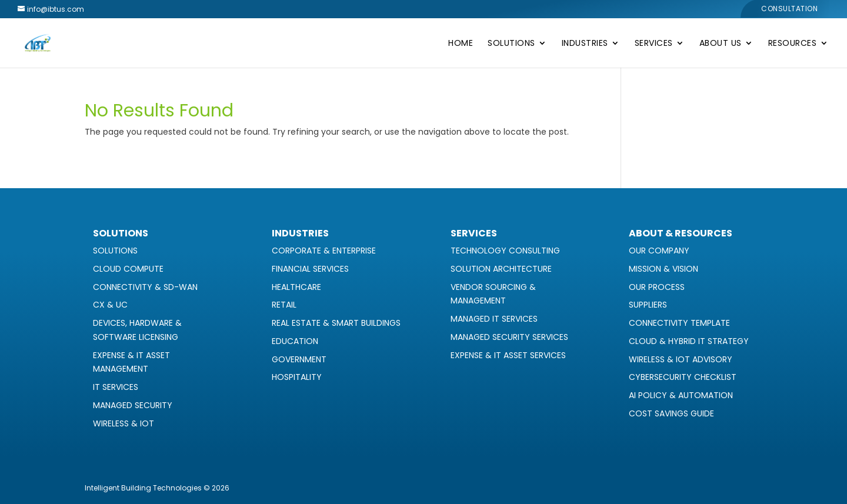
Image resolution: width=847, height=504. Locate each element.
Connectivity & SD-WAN (145, 287)
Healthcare (296, 287)
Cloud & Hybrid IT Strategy (689, 341)
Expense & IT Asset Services (508, 355)
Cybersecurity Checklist (683, 377)
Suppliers (648, 305)
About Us (721, 44)
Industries (585, 44)
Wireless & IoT (124, 423)
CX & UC (110, 305)
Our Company (659, 251)
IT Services (116, 387)
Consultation (789, 9)
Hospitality (297, 377)
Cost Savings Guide (671, 413)
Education (295, 341)
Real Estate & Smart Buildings (336, 323)
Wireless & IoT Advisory (681, 359)
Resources (793, 44)
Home (461, 44)
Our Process (657, 287)
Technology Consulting (505, 251)
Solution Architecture (501, 269)
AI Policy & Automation (681, 395)
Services (654, 44)
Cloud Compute (128, 269)
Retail (284, 305)
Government (299, 359)
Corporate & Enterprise (324, 251)
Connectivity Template (679, 323)
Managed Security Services (509, 337)
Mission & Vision (663, 269)
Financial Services (310, 269)
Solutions (511, 44)
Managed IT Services (494, 319)
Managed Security (133, 405)
